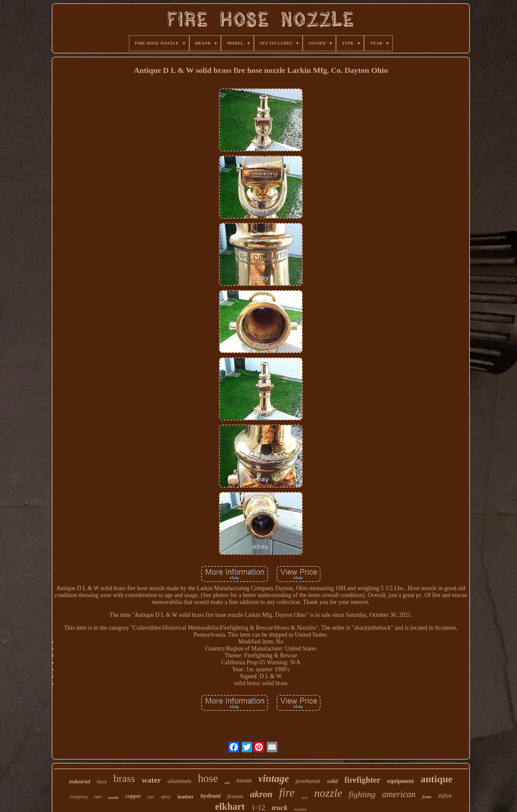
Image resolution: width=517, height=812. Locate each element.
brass (124, 778)
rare (98, 797)
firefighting (79, 797)
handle (113, 797)
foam (427, 797)
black (102, 782)
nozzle (328, 793)
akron (261, 794)
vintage (274, 779)
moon (244, 780)
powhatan (308, 781)
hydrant (211, 796)
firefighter (362, 780)
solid (332, 781)
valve (445, 796)
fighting (362, 794)
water (152, 780)
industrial (80, 782)
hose (208, 778)
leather (185, 797)
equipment (401, 781)
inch (304, 797)
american (399, 794)
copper (133, 796)
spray (166, 797)
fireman (235, 796)
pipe (151, 797)
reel (227, 783)
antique (437, 779)
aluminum (179, 781)
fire (287, 793)
